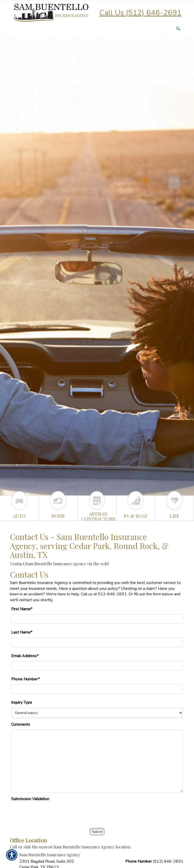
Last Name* (22, 632)
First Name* (22, 609)
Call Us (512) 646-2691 (140, 13)
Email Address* (25, 656)
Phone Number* (25, 679)
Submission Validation (30, 799)
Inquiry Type (22, 702)
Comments (21, 724)
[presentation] (50, 814)
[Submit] (97, 832)
